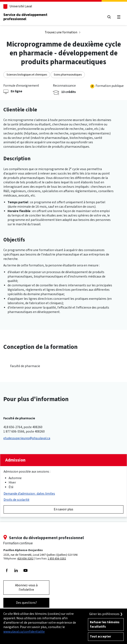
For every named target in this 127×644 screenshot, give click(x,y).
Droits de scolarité (16, 500)
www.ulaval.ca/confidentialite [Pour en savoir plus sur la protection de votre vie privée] (24, 632)
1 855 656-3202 (57, 559)
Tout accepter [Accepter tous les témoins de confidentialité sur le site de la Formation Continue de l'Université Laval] (100, 636)
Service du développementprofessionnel (25, 17)
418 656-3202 (25, 559)
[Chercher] (109, 17)
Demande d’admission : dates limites (29, 494)
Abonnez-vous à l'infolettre (26, 587)
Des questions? (26, 603)
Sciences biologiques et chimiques (27, 74)
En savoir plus (63, 509)
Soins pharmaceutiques (68, 74)
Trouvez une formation (61, 32)
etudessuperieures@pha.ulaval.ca (27, 438)
